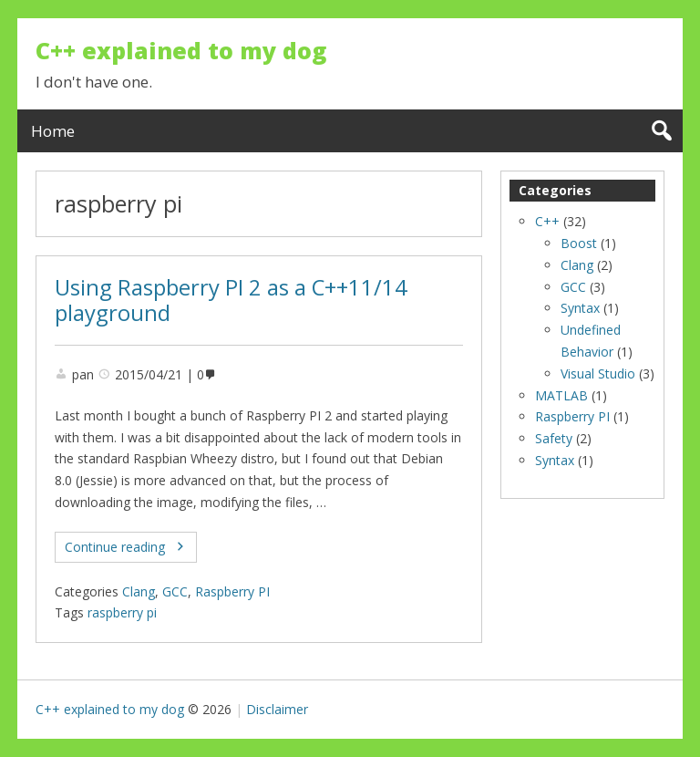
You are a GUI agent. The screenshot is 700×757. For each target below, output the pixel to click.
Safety (554, 438)
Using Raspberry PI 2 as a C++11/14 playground (231, 301)
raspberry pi (122, 612)
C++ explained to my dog (181, 50)
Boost (579, 243)
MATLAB (561, 395)
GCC (175, 591)
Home (53, 131)
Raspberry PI (232, 591)
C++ (547, 221)
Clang (139, 591)
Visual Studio (598, 373)
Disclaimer (277, 709)
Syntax (580, 308)
